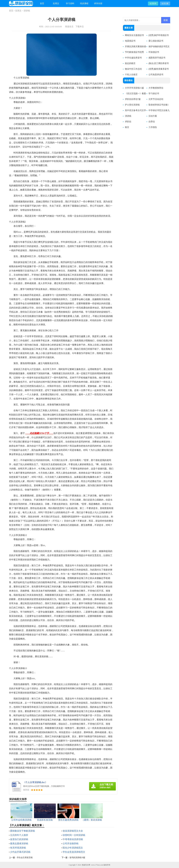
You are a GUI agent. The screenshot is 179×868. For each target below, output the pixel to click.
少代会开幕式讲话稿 (20, 852)
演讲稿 (27, 11)
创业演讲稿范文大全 (73, 831)
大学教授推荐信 (156, 88)
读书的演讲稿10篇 (77, 858)
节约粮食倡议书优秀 (134, 52)
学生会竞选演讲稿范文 (74, 852)
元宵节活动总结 (156, 99)
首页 (42, 4)
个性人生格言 (131, 75)
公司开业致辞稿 (71, 843)
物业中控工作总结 (133, 69)
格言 (127, 127)
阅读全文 (69, 27)
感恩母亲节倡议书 (157, 58)
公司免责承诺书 (156, 75)
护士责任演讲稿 (132, 105)
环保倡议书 (154, 52)
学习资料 (70, 4)
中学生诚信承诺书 (133, 58)
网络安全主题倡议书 (134, 35)
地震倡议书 (130, 41)
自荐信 (152, 122)
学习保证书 (154, 94)
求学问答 (98, 4)
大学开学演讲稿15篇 (134, 88)
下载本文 (80, 27)
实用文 (56, 4)
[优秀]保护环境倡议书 (159, 35)
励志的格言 (130, 63)
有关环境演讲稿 (18, 848)
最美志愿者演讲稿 (19, 843)
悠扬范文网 (86, 865)
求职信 (128, 122)
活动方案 (153, 116)
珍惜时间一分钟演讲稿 (74, 835)
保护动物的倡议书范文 (159, 46)
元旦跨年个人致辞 (19, 835)
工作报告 (153, 127)
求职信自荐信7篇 (133, 99)
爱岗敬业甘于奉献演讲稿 (22, 831)
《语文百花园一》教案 (135, 94)
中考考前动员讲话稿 (73, 839)
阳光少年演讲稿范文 (73, 848)
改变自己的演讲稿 (19, 839)
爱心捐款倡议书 (156, 41)
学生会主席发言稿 (25, 858)
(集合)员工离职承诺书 (159, 63)
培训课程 (84, 4)
